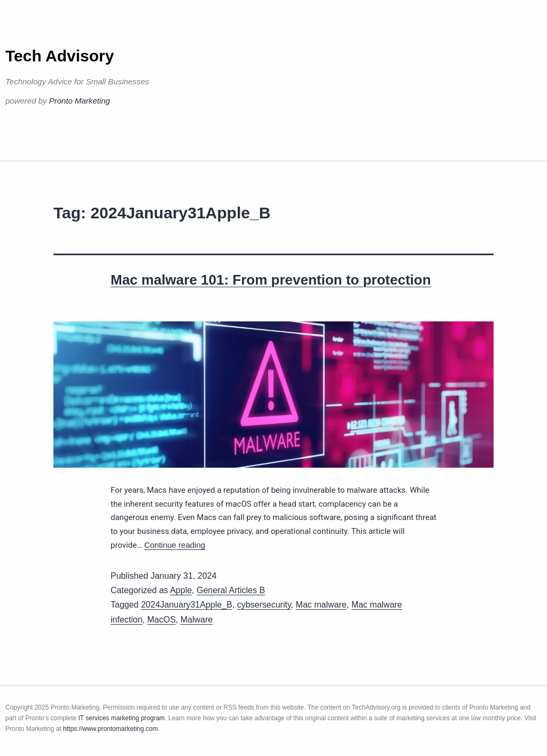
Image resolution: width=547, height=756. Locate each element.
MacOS (161, 620)
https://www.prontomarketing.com (110, 729)
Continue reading (175, 545)
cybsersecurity (264, 605)
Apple (181, 590)
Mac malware (321, 605)
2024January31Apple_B (187, 605)
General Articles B (231, 590)
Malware (197, 620)
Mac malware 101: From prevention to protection (271, 280)
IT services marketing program (122, 718)
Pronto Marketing (80, 101)
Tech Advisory (60, 56)
